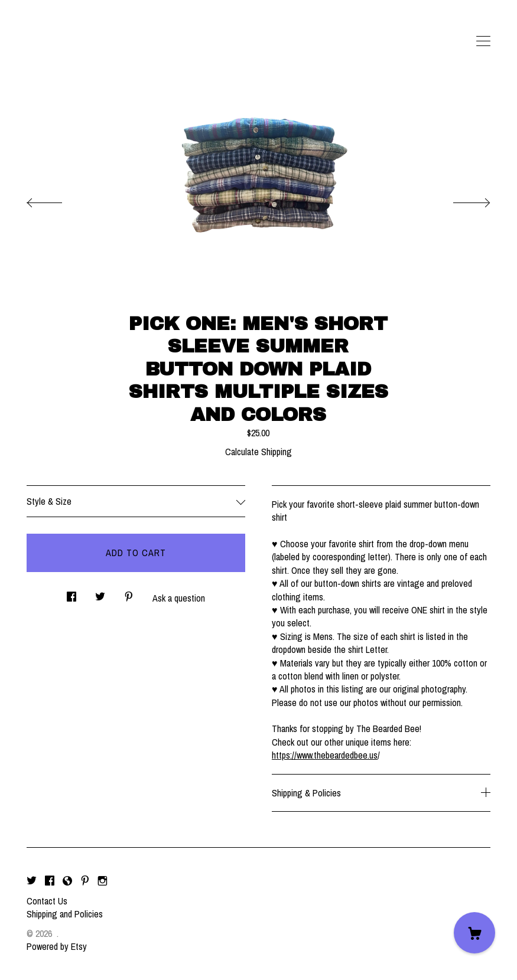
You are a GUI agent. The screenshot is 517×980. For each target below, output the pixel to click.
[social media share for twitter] (100, 594)
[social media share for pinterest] (129, 594)
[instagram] (103, 881)
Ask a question (179, 598)
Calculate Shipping (258, 452)
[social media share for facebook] (71, 594)
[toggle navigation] (483, 41)
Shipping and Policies (65, 914)
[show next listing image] (461, 200)
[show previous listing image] (56, 200)
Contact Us (47, 901)
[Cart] (474, 933)
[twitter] (32, 881)
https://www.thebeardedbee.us (325, 755)
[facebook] (50, 881)
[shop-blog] (67, 881)
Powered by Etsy (57, 946)
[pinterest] (85, 881)
